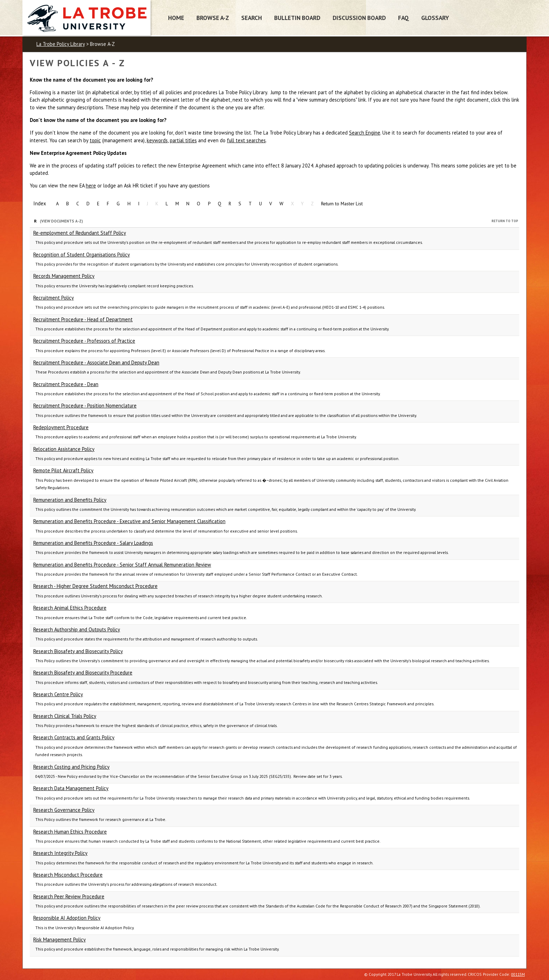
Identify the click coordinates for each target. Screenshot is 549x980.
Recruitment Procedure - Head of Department (83, 319)
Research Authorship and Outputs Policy (77, 629)
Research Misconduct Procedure (68, 875)
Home (176, 18)
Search (252, 18)
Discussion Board (359, 18)
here (91, 186)
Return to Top (505, 221)
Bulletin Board (297, 18)
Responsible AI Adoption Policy (67, 918)
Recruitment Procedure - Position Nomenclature (85, 406)
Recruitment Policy (54, 298)
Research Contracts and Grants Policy (74, 737)
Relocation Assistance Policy (64, 449)
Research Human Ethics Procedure (70, 832)
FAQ (404, 18)
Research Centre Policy (58, 694)
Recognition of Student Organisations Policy (82, 255)
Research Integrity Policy (60, 853)
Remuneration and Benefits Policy (70, 500)
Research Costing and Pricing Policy (71, 767)
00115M (518, 974)
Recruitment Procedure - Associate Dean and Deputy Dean (96, 362)
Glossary (435, 18)
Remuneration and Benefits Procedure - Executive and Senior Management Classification (129, 521)
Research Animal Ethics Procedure (70, 608)
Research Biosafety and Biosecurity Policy (78, 651)
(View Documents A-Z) (61, 221)
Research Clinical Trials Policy (65, 716)
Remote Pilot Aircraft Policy (63, 470)
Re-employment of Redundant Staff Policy (80, 233)
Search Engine (365, 133)
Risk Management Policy (60, 940)
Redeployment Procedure (61, 427)
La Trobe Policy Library (61, 44)
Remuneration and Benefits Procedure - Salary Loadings (93, 543)
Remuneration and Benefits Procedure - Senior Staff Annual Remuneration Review (122, 565)
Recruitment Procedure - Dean (66, 384)
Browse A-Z (213, 18)
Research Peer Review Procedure (69, 896)
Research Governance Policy (64, 810)
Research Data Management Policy (71, 788)
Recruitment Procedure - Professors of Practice (84, 341)
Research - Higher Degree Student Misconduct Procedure (95, 586)
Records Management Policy (64, 276)
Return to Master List (342, 204)
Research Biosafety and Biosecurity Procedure (83, 673)
